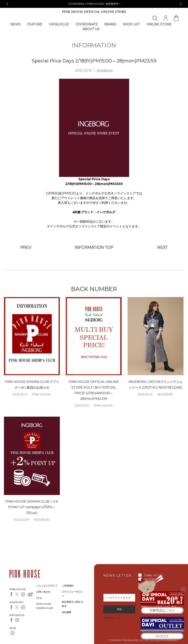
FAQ (39, 598)
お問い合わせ (43, 592)
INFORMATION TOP (94, 247)
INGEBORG (105, 70)
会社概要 (67, 612)
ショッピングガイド (47, 586)
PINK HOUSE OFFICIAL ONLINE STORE (94, 12)
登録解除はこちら (112, 618)
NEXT (163, 247)
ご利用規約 (68, 586)
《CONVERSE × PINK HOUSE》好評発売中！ (94, 4)
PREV (26, 247)
